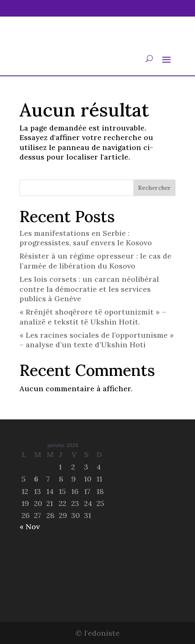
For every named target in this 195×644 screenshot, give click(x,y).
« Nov (30, 527)
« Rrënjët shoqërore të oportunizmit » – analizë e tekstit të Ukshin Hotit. (93, 317)
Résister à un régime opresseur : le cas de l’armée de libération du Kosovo (95, 261)
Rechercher (154, 188)
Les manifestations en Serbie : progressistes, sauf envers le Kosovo (86, 238)
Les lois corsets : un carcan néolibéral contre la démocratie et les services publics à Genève (89, 289)
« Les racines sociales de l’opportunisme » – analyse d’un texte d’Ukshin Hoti (97, 340)
